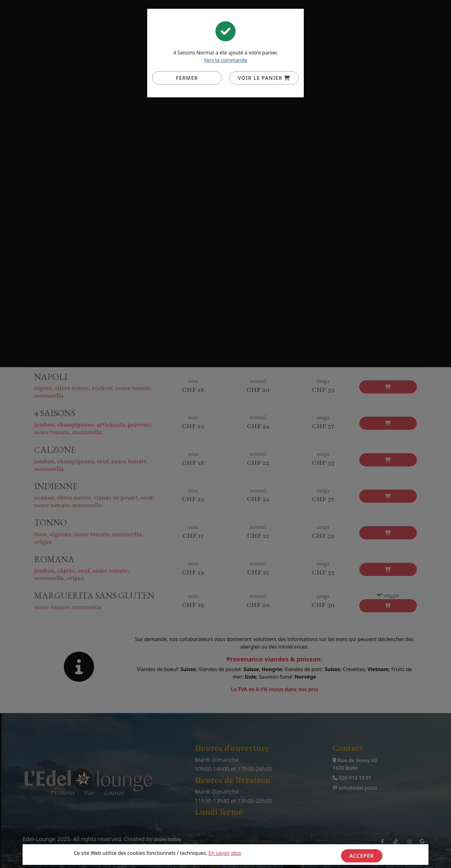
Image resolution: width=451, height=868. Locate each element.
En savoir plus (225, 853)
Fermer (187, 78)
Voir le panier (264, 78)
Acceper (362, 856)
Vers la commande (225, 60)
